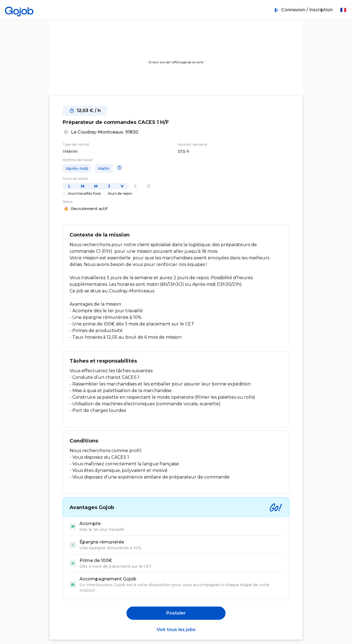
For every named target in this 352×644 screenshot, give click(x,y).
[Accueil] (19, 10)
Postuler (176, 613)
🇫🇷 (343, 10)
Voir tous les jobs (176, 630)
